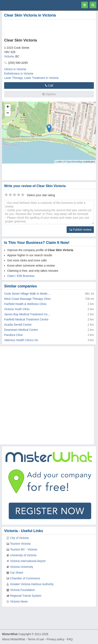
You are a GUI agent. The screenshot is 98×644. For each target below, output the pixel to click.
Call (49, 85)
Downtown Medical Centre (21, 330)
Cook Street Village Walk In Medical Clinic (31, 294)
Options (49, 94)
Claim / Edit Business (21, 276)
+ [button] (8, 107)
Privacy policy (55, 639)
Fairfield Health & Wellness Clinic (25, 304)
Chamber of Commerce (25, 578)
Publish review (80, 230)
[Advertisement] (48, 28)
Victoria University (22, 567)
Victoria (9, 56)
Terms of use (36, 639)
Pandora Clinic (14, 335)
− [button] (8, 113)
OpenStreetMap (74, 162)
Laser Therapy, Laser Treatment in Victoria (31, 78)
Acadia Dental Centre (18, 325)
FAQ (70, 639)
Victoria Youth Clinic (17, 309)
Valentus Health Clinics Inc (21, 340)
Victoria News (19, 601)
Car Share (17, 573)
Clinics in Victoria (15, 69)
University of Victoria (23, 555)
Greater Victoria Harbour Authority (32, 584)
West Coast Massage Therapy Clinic (27, 299)
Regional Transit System (26, 596)
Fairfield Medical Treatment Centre (26, 319)
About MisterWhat (14, 639)
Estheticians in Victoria (19, 74)
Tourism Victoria (20, 544)
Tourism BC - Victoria (24, 549)
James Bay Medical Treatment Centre (28, 314)
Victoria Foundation (22, 590)
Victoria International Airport (28, 561)
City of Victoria (19, 538)
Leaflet (59, 162)
